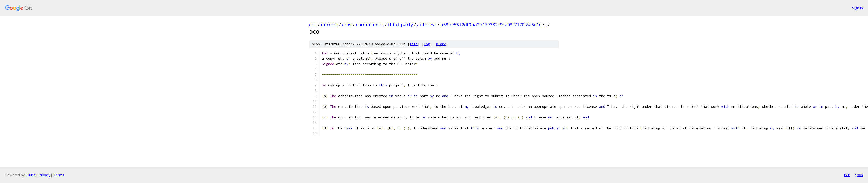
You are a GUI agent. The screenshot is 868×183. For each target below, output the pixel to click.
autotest (427, 25)
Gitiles (31, 175)
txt (847, 175)
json (859, 175)
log (427, 44)
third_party (400, 25)
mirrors (329, 25)
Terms (59, 175)
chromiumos (370, 25)
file (414, 44)
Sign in (858, 8)
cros (347, 25)
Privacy (45, 175)
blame (441, 44)
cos (313, 25)
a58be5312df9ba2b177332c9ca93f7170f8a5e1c (491, 25)
